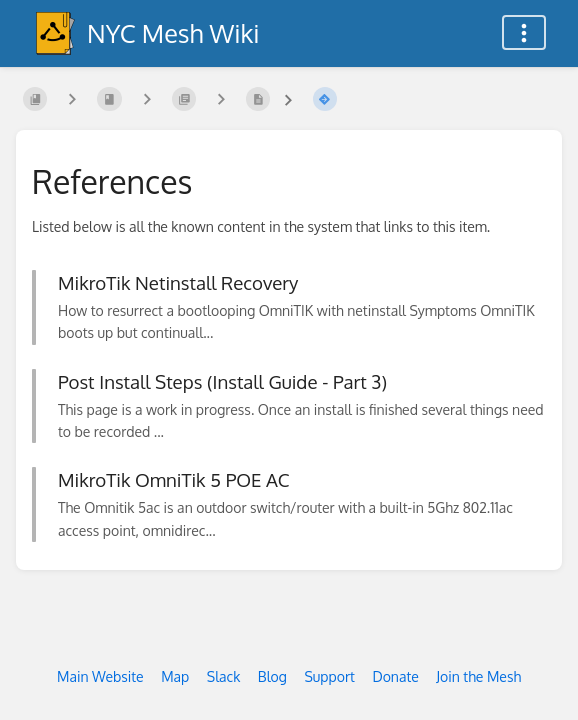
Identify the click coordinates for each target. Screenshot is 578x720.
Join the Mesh (478, 676)
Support (329, 676)
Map (175, 676)
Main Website (100, 676)
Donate (395, 676)
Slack (224, 676)
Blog (272, 676)
